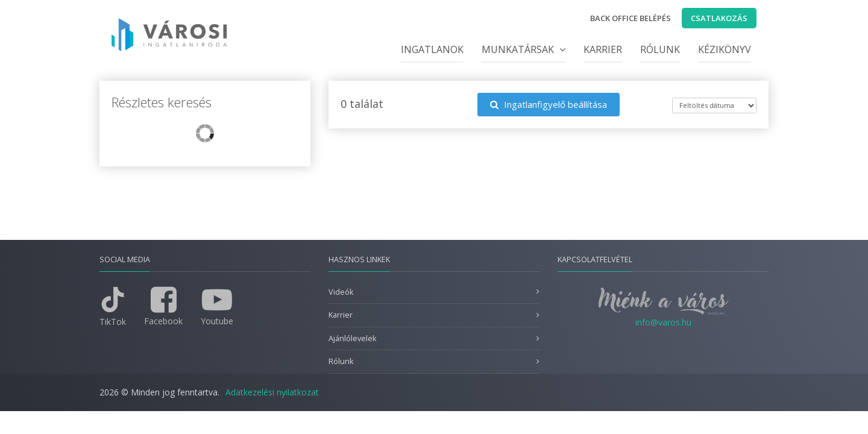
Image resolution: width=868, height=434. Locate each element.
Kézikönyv (725, 49)
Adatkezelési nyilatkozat (272, 392)
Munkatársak (524, 49)
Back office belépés (631, 18)
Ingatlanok (432, 49)
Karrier (603, 49)
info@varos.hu (663, 322)
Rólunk (660, 49)
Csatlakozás (719, 18)
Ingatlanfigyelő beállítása (549, 104)
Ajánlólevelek (352, 338)
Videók (341, 292)
